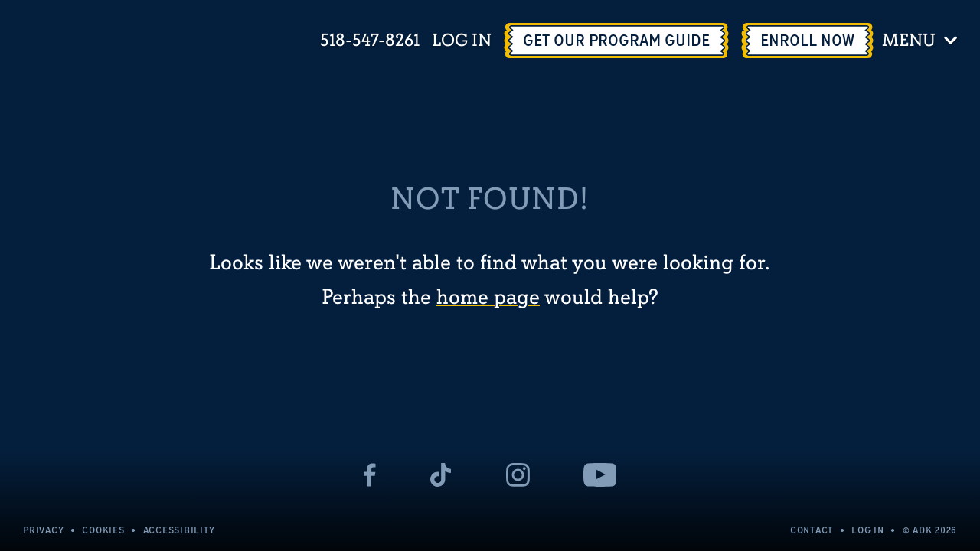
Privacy (43, 530)
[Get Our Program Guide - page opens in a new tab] (616, 41)
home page (488, 298)
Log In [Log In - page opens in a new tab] (462, 41)
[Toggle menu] (922, 41)
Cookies (103, 530)
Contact (812, 530)
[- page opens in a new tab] (370, 475)
